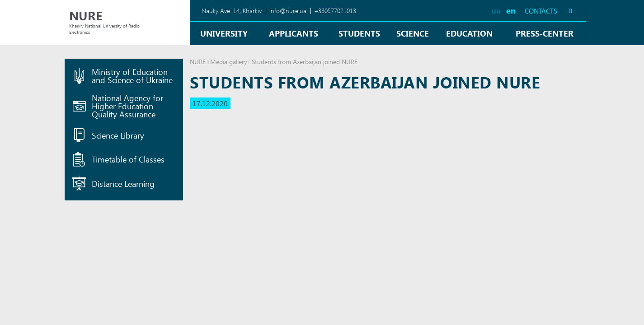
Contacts (541, 11)
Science (413, 33)
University (224, 33)
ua (496, 10)
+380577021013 (335, 11)
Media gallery (229, 62)
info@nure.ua (288, 11)
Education (469, 33)
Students (359, 33)
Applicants (294, 33)
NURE (198, 62)
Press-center (545, 33)
